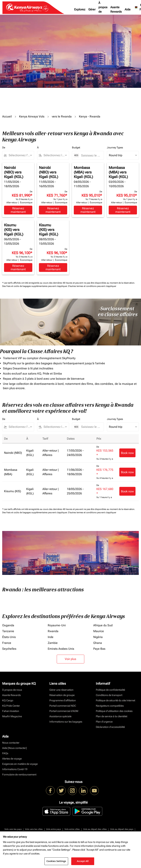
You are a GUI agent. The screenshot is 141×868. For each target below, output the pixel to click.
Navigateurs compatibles (110, 706)
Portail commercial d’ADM (64, 711)
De (4, 147)
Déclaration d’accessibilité (110, 727)
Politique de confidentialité (110, 690)
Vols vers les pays (13, 829)
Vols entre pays (54, 829)
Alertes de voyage (12, 759)
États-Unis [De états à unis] (9, 637)
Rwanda (53, 631)
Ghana (98, 643)
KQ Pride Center (11, 706)
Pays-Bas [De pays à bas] (99, 649)
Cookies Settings (56, 861)
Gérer (92, 9)
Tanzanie (8, 631)
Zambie (53, 643)
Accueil (7, 116)
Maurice (99, 631)
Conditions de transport (109, 695)
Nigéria (98, 637)
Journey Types (115, 147)
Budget (76, 147)
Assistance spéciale (60, 716)
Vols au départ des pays (122, 829)
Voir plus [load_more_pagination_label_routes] (70, 659)
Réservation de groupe (62, 695)
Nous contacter (11, 743)
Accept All (83, 861)
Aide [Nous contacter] (15, 748)
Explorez (80, 9)
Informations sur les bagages (66, 722)
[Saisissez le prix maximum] (91, 155)
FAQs (5, 753)
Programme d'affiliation (63, 700)
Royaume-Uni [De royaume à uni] (57, 625)
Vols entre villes (72, 829)
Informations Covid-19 (15, 769)
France (7, 643)
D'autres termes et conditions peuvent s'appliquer (92, 286)
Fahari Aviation (11, 711)
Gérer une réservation (61, 690)
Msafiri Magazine (12, 716)
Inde (51, 637)
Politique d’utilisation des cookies (114, 711)
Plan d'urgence (104, 722)
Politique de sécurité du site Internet (115, 700)
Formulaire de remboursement (19, 775)
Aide (128, 9)
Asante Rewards (116, 9)
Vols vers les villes (34, 829)
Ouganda (8, 625)
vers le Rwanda (62, 116)
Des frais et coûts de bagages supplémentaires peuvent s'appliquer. (35, 286)
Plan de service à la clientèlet (112, 716)
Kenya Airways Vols (32, 116)
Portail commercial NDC (63, 706)
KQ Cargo (8, 700)
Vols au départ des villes (95, 829)
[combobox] (20, 155)
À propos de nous (103, 9)
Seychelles (9, 649)
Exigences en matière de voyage (20, 764)
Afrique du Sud (103, 625)
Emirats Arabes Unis (61, 649)
